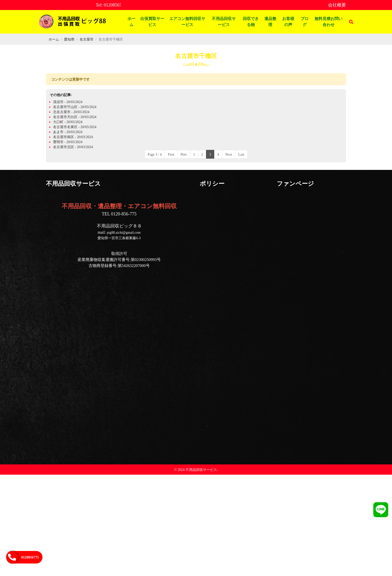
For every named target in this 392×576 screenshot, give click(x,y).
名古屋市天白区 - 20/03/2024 (75, 117)
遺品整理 (270, 22)
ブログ (304, 22)
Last (241, 154)
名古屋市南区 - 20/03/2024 (73, 137)
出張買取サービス (152, 22)
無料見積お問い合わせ (328, 22)
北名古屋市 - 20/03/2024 (71, 112)
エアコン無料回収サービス (187, 22)
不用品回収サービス (224, 22)
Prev (184, 154)
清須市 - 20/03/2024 (68, 102)
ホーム (131, 22)
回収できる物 (251, 22)
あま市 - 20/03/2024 (68, 132)
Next (229, 154)
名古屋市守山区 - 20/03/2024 (75, 107)
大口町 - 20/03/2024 (68, 122)
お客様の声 (288, 22)
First (171, 154)
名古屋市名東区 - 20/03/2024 (75, 127)
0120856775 (30, 557)
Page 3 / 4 (155, 154)
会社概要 (337, 5)
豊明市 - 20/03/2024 (68, 142)
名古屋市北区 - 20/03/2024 (73, 147)
